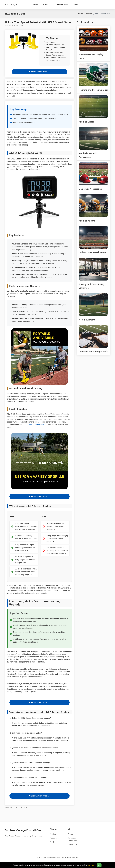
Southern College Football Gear (24, 830)
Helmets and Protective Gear (93, 90)
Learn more (92, 865)
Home (35, 5)
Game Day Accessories (90, 189)
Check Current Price (39, 72)
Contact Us (72, 844)
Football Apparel (87, 221)
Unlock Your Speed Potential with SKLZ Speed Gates (38, 22)
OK (99, 865)
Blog (52, 842)
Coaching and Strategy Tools (93, 352)
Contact (76, 5)
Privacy (71, 834)
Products (48, 5)
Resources (62, 5)
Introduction (51, 42)
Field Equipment (87, 320)
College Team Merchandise (92, 253)
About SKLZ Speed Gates (56, 45)
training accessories (36, 424)
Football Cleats (86, 122)
